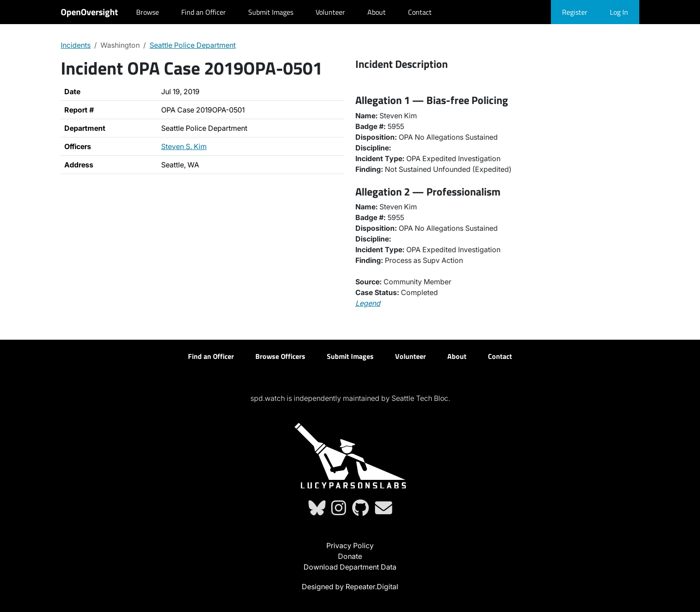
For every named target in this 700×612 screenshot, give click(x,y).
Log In (619, 12)
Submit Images (271, 12)
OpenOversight (89, 12)
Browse (148, 12)
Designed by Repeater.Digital (350, 587)
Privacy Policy (350, 545)
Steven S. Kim (184, 146)
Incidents (76, 45)
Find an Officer (204, 12)
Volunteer (330, 12)
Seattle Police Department (193, 45)
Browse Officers (280, 356)
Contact (420, 12)
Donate (350, 556)
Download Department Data (350, 567)
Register (575, 12)
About (377, 12)
